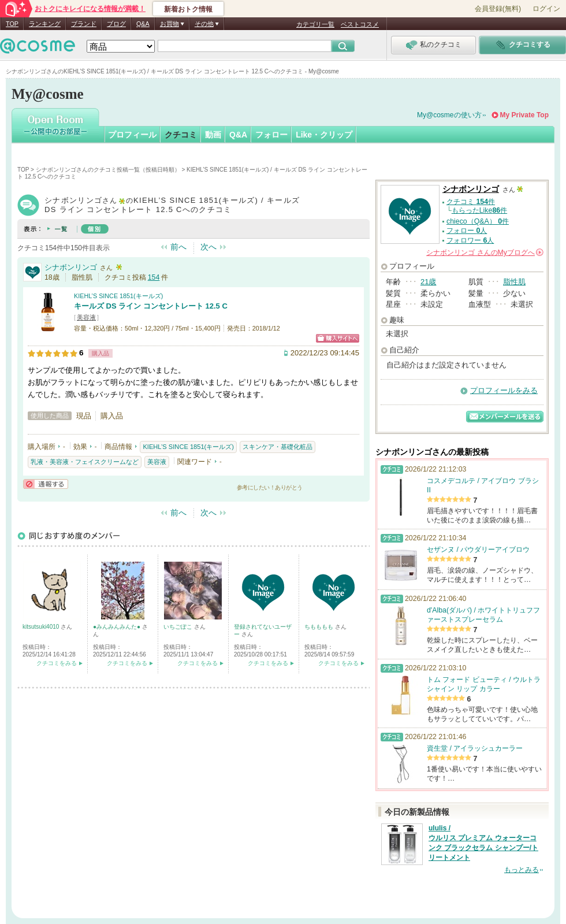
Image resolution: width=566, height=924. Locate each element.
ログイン (546, 9)
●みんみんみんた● (118, 627)
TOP (12, 24)
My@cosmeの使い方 (449, 115)
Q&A (143, 24)
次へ (208, 247)
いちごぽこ (179, 627)
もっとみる (522, 870)
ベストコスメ (360, 24)
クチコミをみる (57, 663)
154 (154, 277)
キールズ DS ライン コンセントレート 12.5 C (151, 306)
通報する (46, 484)
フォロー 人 (467, 231)
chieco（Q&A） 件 (478, 221)
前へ (178, 247)
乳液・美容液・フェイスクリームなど (85, 462)
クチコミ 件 (471, 202)
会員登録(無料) (498, 9)
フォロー (271, 135)
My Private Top (524, 115)
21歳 (428, 282)
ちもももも (320, 627)
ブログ (116, 24)
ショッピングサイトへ (338, 338)
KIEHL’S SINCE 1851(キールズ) (118, 296)
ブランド (84, 24)
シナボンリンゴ (71, 267)
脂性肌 (514, 282)
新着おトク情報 (188, 9)
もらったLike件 (479, 210)
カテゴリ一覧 (315, 24)
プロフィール (132, 135)
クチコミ (181, 135)
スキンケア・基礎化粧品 (278, 447)
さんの (485, 253)
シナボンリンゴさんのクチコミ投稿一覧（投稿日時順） (108, 170)
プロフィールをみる (504, 390)
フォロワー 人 (470, 240)
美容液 (86, 317)
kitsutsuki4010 (42, 627)
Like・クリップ (324, 135)
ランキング (45, 24)
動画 (213, 135)
